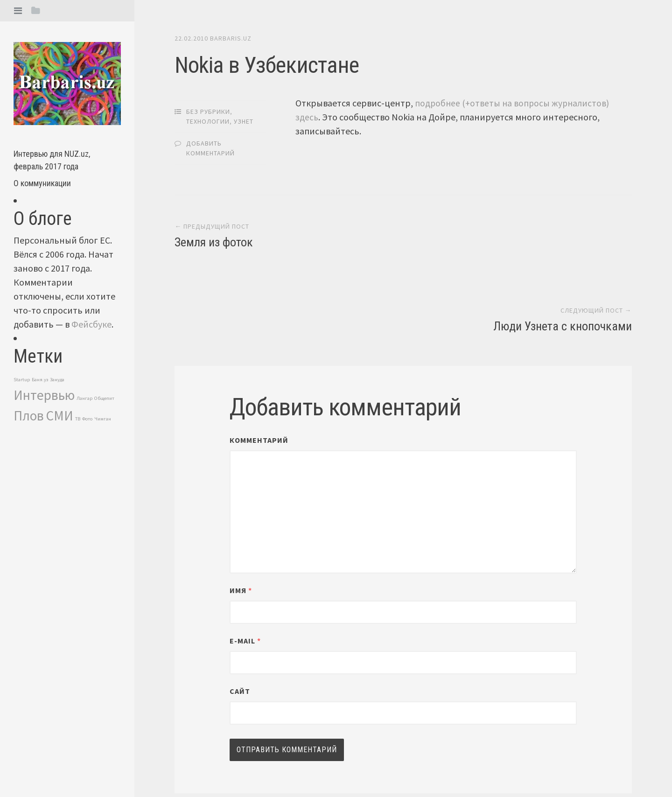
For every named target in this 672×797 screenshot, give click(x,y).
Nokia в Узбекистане (264, 65)
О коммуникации (42, 183)
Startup (22, 380)
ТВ (78, 419)
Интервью (44, 395)
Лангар (84, 398)
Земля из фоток (214, 244)
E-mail (245, 558)
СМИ (59, 416)
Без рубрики (208, 111)
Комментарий (259, 357)
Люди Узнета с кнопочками (563, 244)
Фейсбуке (91, 324)
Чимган (103, 419)
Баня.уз (40, 380)
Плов (29, 416)
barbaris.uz (231, 38)
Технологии (208, 121)
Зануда (57, 380)
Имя (241, 508)
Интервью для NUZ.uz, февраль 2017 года (52, 160)
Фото (87, 419)
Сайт (240, 608)
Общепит (104, 398)
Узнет (244, 121)
